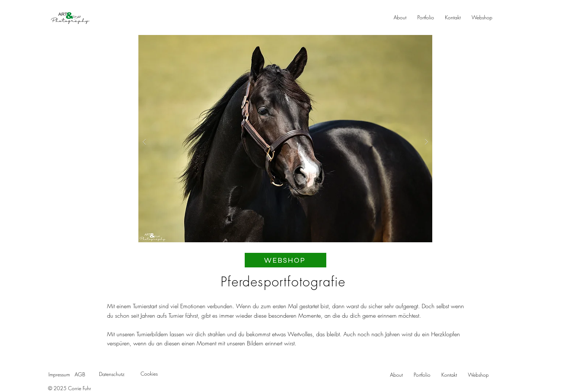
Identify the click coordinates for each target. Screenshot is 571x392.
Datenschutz (112, 374)
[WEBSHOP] (285, 260)
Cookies (149, 374)
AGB (80, 374)
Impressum (59, 374)
